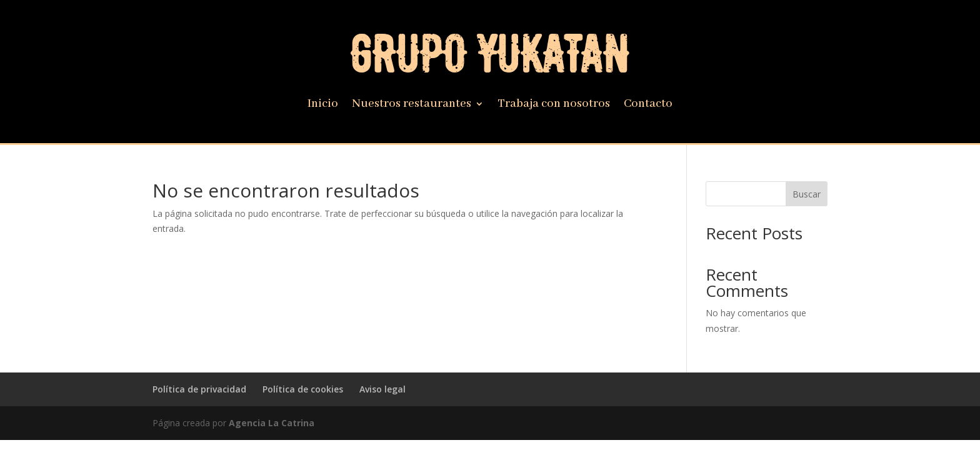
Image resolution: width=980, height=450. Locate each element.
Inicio (323, 105)
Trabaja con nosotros (554, 105)
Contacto (648, 105)
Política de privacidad (199, 389)
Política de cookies (303, 389)
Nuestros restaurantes (412, 105)
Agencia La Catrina (272, 423)
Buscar (807, 194)
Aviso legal (382, 389)
